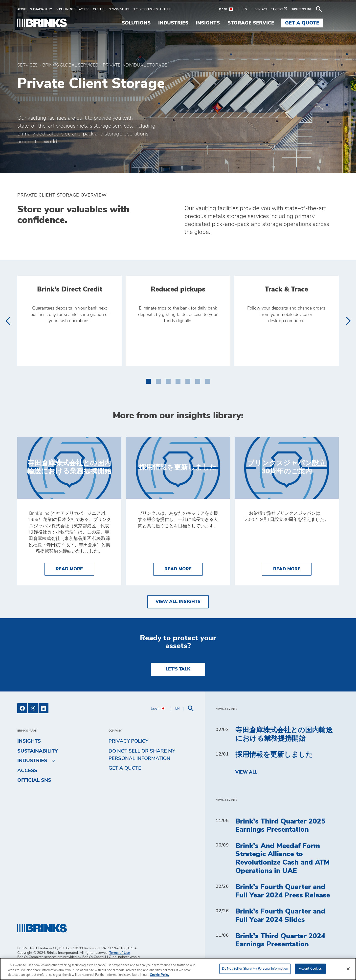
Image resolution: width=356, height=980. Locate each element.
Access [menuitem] (27, 771)
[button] (148, 380)
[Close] (348, 969)
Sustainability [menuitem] (38, 751)
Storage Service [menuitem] (267, 23)
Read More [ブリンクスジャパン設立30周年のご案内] (292, 568)
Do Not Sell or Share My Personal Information (142, 755)
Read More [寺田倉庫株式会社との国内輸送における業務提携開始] (75, 568)
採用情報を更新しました (274, 755)
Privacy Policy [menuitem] (128, 741)
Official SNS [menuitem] (34, 780)
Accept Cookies (310, 969)
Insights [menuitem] (224, 23)
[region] (178, 969)
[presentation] (8, 321)
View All (246, 772)
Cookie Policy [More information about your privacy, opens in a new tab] (160, 975)
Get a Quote (125, 768)
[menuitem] (24, 9)
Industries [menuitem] (189, 23)
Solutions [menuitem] (152, 23)
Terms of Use (120, 953)
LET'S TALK (178, 669)
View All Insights (178, 602)
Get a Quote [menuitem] (318, 23)
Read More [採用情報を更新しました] (184, 568)
